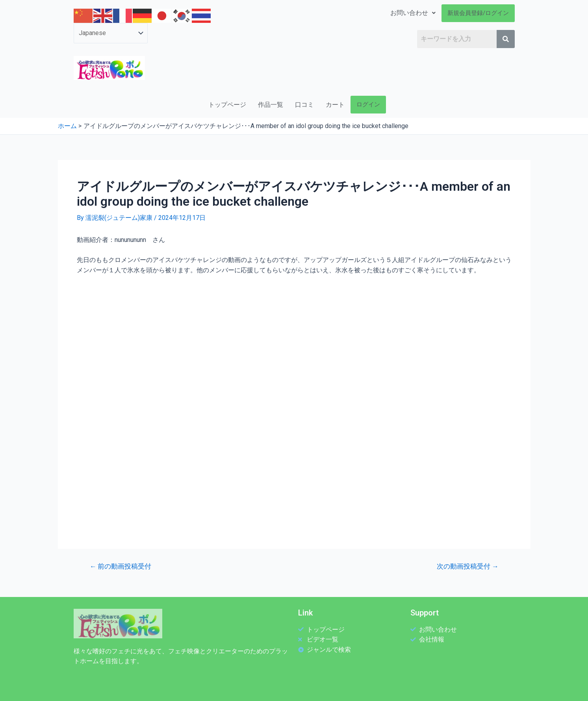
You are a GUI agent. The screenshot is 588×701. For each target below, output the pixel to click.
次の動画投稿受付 (468, 566)
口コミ (304, 105)
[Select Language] (111, 33)
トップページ (227, 105)
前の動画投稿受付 (120, 566)
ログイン (368, 104)
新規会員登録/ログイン (478, 13)
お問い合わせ (413, 13)
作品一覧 (271, 105)
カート (335, 105)
